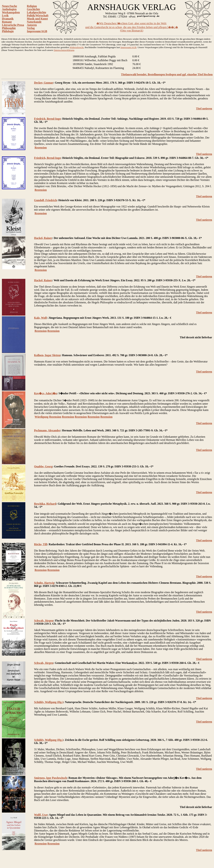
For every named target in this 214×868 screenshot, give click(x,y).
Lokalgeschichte (37, 12)
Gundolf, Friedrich (45, 200)
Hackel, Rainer (43, 238)
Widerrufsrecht (77, 47)
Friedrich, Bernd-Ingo (47, 119)
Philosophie (9, 28)
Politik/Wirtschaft (38, 15)
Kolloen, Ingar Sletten (47, 355)
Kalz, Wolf (40, 318)
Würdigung (41, 417)
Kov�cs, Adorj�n (46, 393)
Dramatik (8, 19)
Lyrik (5, 15)
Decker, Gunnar (44, 83)
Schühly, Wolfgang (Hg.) (49, 702)
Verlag (31, 28)
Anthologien (9, 9)
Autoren (32, 25)
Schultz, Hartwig (44, 583)
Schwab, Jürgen (44, 621)
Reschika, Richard (45, 504)
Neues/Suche (9, 6)
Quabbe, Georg (43, 466)
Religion (32, 6)
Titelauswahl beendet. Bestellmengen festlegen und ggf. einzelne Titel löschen (167, 74)
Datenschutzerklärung (64, 50)
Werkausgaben (11, 12)
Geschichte (33, 9)
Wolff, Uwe (41, 815)
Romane (7, 22)
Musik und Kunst (37, 19)
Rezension (41, 148)
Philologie (8, 31)
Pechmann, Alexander (47, 430)
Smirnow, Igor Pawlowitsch (50, 778)
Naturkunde (34, 22)
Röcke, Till (41, 544)
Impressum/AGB (37, 31)
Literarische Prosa (13, 25)
